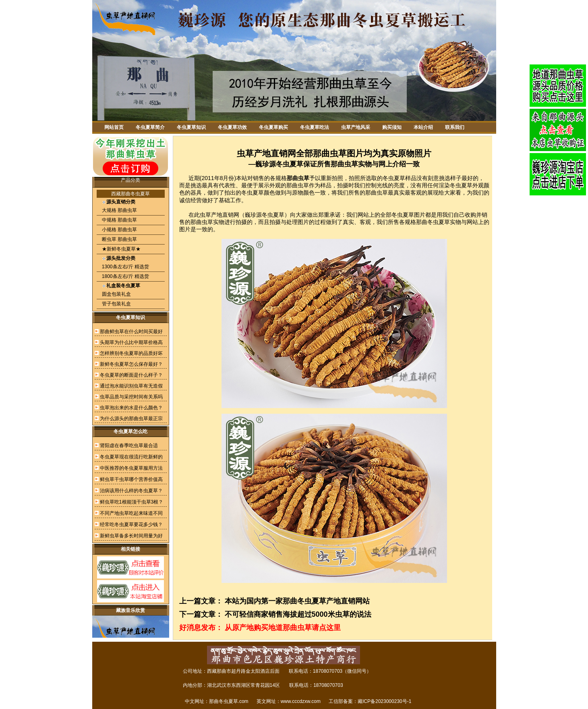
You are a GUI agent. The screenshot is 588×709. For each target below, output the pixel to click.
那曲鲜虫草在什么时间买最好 (131, 332)
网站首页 (114, 127)
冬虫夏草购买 (273, 127)
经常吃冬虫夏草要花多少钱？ (131, 524)
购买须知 (392, 127)
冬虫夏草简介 (150, 127)
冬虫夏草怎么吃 (130, 431)
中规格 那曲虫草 (119, 220)
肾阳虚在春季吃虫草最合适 (129, 446)
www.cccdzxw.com (301, 701)
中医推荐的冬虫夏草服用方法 (131, 468)
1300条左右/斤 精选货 (125, 267)
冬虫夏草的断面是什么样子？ (131, 375)
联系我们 (455, 127)
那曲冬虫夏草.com (229, 701)
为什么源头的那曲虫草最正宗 (131, 419)
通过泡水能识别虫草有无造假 (131, 386)
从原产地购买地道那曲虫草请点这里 (283, 628)
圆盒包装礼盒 (116, 294)
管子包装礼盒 (116, 304)
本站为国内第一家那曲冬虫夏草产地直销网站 (297, 601)
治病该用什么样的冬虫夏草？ (131, 491)
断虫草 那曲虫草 (119, 239)
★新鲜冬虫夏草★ (121, 249)
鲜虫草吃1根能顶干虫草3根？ (131, 502)
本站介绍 (423, 127)
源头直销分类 (121, 202)
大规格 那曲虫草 (119, 210)
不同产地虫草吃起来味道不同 (131, 513)
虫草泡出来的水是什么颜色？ (131, 408)
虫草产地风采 (356, 127)
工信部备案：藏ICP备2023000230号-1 (370, 701)
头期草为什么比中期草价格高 (131, 342)
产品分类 (130, 180)
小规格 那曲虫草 (119, 230)
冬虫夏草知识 (191, 127)
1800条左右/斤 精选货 (125, 276)
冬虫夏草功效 (232, 127)
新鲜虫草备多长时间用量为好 (131, 536)
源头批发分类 (121, 258)
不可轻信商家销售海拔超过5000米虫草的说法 (298, 614)
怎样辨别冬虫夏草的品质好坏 (131, 353)
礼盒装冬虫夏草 (123, 286)
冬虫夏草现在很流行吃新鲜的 (131, 457)
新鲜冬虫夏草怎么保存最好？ (131, 364)
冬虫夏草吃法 (315, 127)
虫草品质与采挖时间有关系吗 (131, 397)
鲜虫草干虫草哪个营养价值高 (131, 479)
